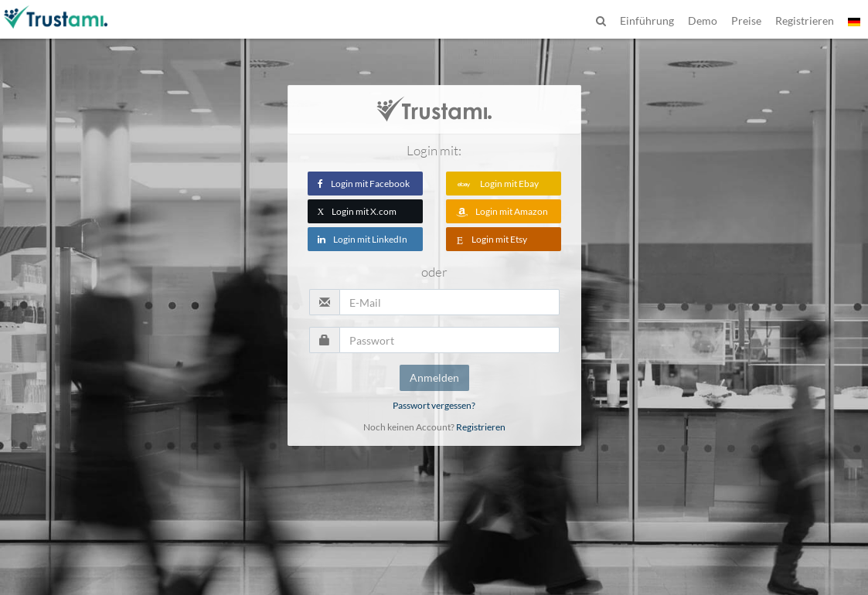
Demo (703, 20)
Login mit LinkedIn (363, 239)
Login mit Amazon (502, 211)
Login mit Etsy (492, 239)
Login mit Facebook (364, 184)
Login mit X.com (357, 211)
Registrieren (481, 427)
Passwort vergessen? (434, 405)
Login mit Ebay (497, 184)
